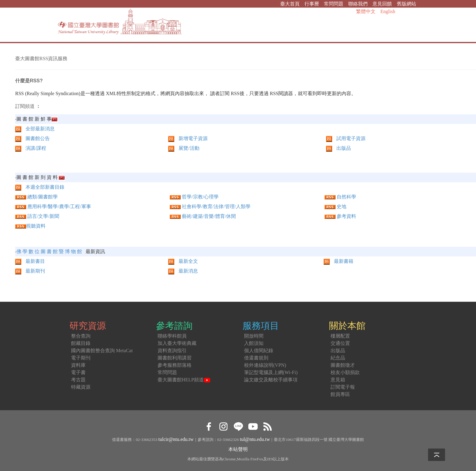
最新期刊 (30, 271)
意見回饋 (382, 4)
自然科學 (346, 197)
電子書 (78, 372)
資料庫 (78, 365)
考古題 (78, 380)
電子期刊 (81, 358)
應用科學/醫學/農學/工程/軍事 (59, 206)
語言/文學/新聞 (43, 216)
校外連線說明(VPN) (265, 365)
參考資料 (340, 216)
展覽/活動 (189, 148)
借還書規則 (256, 358)
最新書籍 (338, 261)
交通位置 (340, 343)
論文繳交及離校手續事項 (271, 380)
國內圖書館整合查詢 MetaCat (102, 351)
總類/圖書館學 (42, 197)
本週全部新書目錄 (45, 187)
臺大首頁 (290, 4)
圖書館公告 (38, 138)
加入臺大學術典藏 (177, 343)
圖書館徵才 (343, 365)
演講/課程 (36, 148)
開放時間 (254, 336)
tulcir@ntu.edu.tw (176, 439)
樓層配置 (340, 336)
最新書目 (30, 261)
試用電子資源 (351, 138)
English (388, 11)
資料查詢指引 (172, 351)
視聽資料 (36, 226)
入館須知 (254, 343)
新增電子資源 (193, 138)
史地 (342, 206)
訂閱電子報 (343, 387)
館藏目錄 (81, 343)
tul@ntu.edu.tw (255, 439)
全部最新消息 (40, 129)
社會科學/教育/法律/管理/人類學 (216, 206)
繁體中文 (366, 11)
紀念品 (338, 358)
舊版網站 (406, 4)
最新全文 (183, 261)
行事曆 (312, 4)
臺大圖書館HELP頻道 (184, 380)
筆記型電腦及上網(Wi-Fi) (271, 372)
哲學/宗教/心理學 (200, 197)
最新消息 (183, 271)
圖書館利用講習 (175, 358)
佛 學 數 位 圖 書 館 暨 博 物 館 (49, 251)
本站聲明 (238, 449)
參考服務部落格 (175, 365)
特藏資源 (81, 387)
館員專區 (340, 394)
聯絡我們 (358, 4)
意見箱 (338, 380)
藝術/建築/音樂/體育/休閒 (209, 216)
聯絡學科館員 (172, 336)
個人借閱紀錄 (259, 351)
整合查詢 (81, 336)
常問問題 (334, 4)
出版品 (344, 148)
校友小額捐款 (345, 372)
